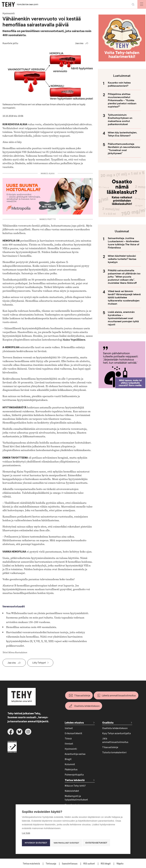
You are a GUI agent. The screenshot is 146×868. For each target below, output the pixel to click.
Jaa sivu (79, 43)
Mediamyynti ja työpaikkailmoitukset (76, 798)
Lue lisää (26, 834)
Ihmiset (69, 744)
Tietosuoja (51, 864)
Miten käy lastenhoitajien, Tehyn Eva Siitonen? (122, 134)
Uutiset (69, 728)
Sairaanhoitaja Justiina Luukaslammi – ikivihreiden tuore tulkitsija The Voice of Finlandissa (123, 243)
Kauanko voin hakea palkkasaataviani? (119, 84)
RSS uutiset (89, 864)
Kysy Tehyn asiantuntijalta (116, 733)
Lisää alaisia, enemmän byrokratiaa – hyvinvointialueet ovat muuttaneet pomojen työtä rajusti (123, 318)
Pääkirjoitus (71, 770)
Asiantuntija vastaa (75, 754)
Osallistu (108, 723)
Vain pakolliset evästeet (67, 843)
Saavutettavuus (70, 864)
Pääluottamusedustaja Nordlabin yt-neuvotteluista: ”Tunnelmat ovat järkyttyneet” (124, 149)
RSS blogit (106, 864)
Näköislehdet (72, 791)
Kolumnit (70, 764)
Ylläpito (120, 864)
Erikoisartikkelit (73, 733)
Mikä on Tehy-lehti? (75, 786)
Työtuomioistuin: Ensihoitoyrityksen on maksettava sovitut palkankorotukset (120, 120)
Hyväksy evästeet (36, 843)
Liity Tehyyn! (39, 663)
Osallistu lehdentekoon (87, 706)
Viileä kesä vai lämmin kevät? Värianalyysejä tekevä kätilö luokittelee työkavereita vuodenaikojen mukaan (124, 298)
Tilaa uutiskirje (82, 696)
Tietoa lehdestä (75, 780)
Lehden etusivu (74, 723)
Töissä (68, 739)
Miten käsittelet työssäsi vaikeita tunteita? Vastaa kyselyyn (122, 259)
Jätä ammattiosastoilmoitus (115, 740)
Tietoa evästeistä (31, 864)
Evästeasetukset (98, 843)
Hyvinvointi (71, 749)
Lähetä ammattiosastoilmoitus (119, 696)
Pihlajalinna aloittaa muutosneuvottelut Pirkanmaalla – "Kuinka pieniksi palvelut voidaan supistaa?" (122, 100)
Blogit (68, 759)
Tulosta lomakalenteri (114, 752)
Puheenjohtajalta (74, 775)
